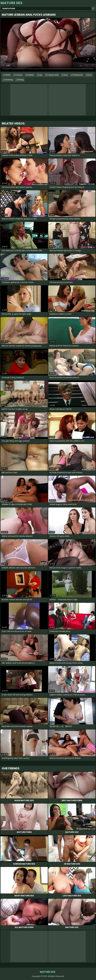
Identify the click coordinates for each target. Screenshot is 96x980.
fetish (8, 75)
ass (41, 75)
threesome (78, 75)
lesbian (31, 75)
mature (19, 75)
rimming (9, 80)
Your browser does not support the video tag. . (48, 45)
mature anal (53, 75)
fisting (21, 80)
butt (90, 75)
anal (66, 75)
